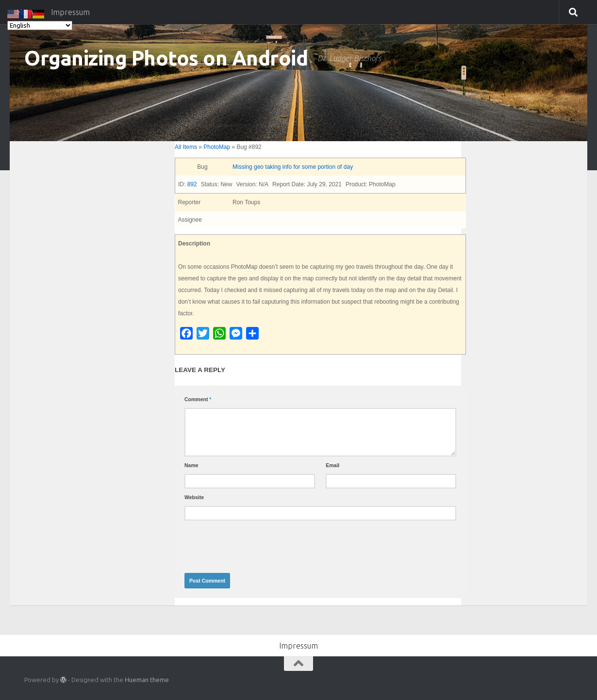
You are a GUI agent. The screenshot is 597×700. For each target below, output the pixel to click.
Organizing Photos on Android (166, 58)
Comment (198, 399)
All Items (186, 147)
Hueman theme (147, 680)
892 (192, 184)
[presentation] (258, 544)
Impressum (298, 646)
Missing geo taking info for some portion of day (293, 167)
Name (191, 465)
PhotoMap (217, 147)
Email (332, 465)
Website (194, 497)
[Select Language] (40, 25)
